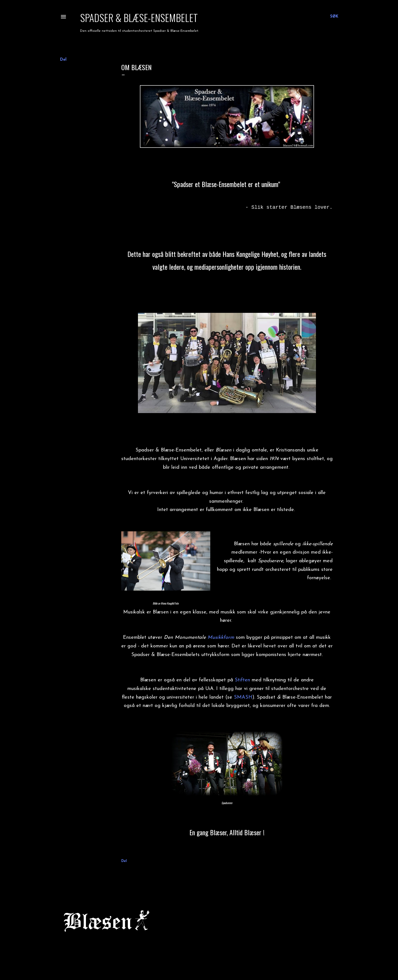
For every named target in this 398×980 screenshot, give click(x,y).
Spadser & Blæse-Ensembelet (139, 17)
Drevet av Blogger (199, 954)
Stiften (242, 680)
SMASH (243, 697)
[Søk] (334, 17)
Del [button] (63, 60)
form (229, 638)
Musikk (215, 638)
